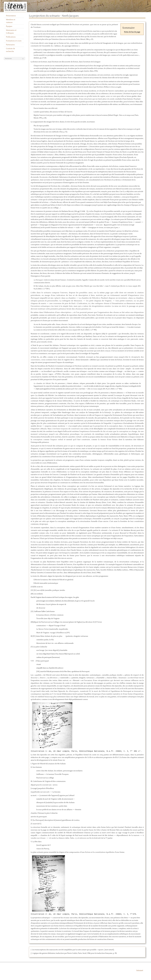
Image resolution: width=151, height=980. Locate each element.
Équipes (9, 26)
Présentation (11, 16)
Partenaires (10, 45)
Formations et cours (14, 41)
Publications (11, 37)
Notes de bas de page (132, 32)
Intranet (140, 971)
